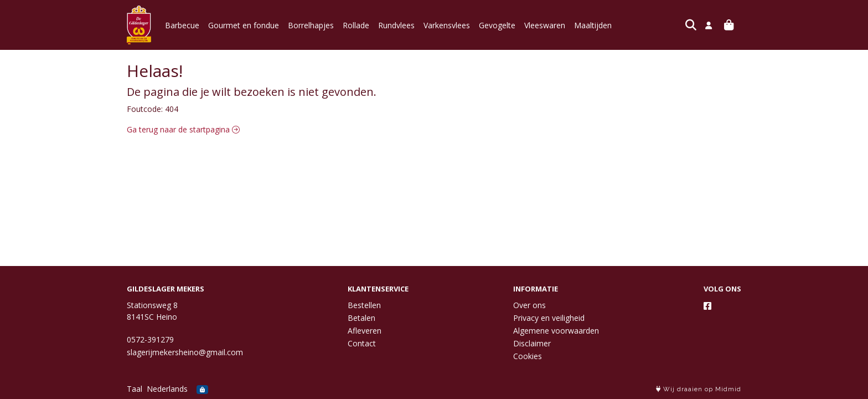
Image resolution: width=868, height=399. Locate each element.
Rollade (356, 25)
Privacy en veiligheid (549, 318)
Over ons (529, 305)
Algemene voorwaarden (556, 331)
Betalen (361, 318)
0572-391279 (150, 339)
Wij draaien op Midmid (699, 389)
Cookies (528, 356)
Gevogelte (497, 25)
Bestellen (364, 305)
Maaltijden (593, 25)
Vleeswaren (545, 25)
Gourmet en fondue (244, 25)
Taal (135, 389)
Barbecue (182, 25)
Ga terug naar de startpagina (183, 129)
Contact (362, 343)
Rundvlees (396, 25)
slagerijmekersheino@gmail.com (185, 352)
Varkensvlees (447, 25)
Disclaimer (532, 343)
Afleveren (365, 331)
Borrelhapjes (311, 25)
